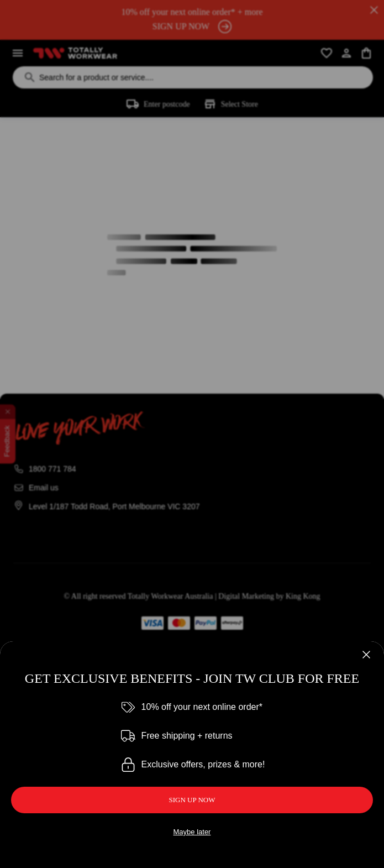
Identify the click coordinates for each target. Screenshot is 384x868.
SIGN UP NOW (192, 800)
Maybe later (192, 832)
